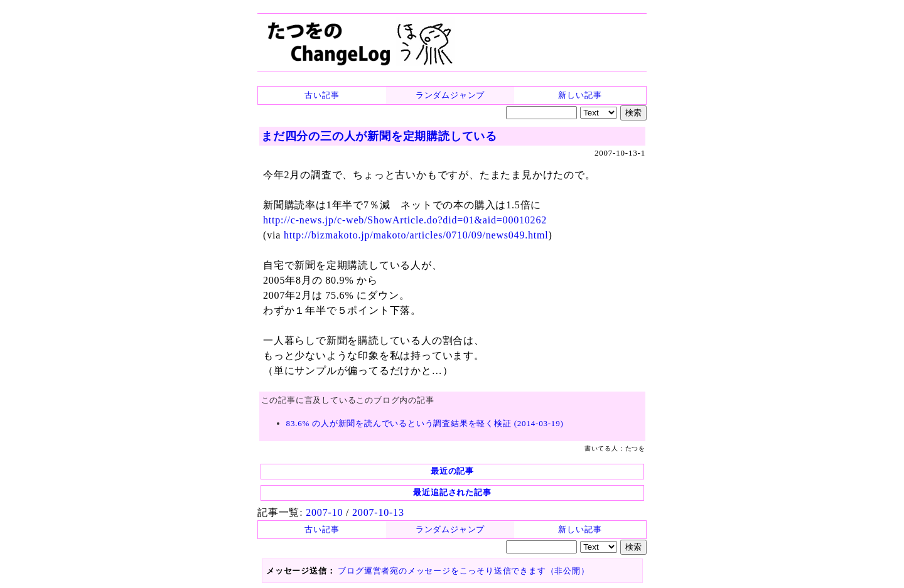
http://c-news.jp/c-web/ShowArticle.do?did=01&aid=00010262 (405, 220)
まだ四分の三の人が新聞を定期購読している (379, 136)
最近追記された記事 (452, 492)
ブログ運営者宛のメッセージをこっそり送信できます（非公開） (463, 571)
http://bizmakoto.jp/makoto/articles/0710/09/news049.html (416, 235)
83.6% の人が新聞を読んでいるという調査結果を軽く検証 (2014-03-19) (425, 423)
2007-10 (324, 512)
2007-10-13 (378, 512)
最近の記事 (452, 471)
